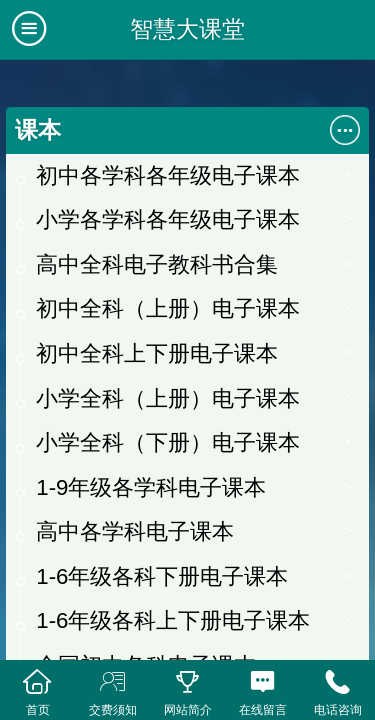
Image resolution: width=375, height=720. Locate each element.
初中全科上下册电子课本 (157, 353)
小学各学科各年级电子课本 (168, 219)
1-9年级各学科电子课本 (151, 487)
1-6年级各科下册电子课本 (162, 576)
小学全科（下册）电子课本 (168, 442)
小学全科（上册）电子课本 (168, 398)
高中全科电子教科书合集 (157, 264)
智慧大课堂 (187, 29)
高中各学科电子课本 (135, 531)
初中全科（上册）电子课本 (168, 308)
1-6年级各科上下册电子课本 (173, 620)
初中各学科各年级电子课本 (168, 175)
